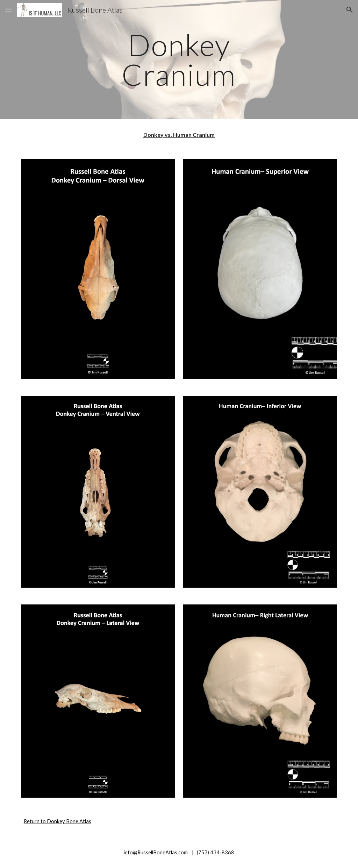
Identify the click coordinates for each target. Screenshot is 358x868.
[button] (8, 10)
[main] (179, 60)
